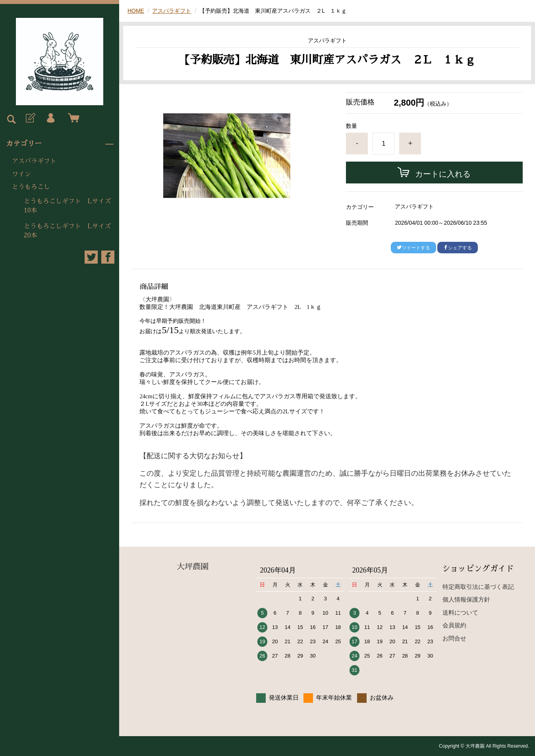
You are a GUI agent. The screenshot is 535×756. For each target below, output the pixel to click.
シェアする (458, 248)
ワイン (21, 174)
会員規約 (454, 625)
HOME (136, 11)
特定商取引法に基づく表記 (478, 587)
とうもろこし (31, 187)
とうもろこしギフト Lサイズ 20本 (70, 231)
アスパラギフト (34, 161)
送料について (460, 612)
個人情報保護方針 (466, 599)
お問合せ (454, 638)
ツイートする (413, 248)
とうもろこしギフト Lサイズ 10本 (70, 206)
